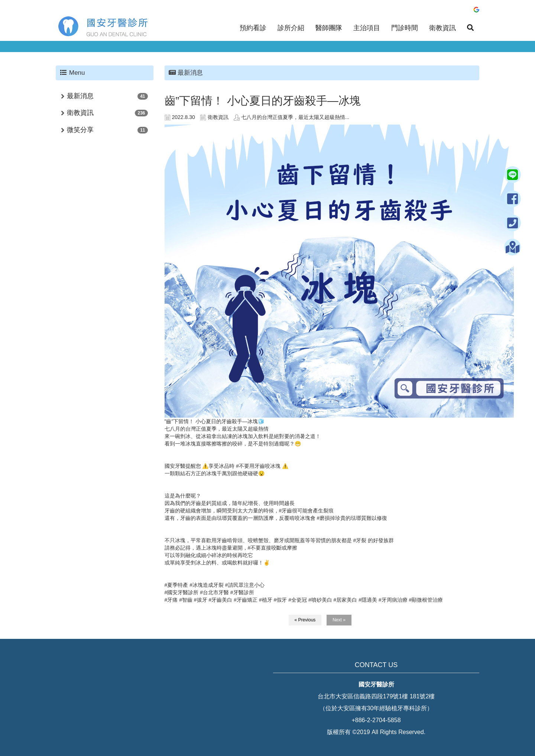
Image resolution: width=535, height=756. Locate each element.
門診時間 (405, 28)
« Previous (305, 620)
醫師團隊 (329, 28)
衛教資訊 (442, 28)
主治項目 (367, 28)
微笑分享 (80, 130)
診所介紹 (291, 28)
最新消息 (80, 96)
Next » (339, 620)
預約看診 (253, 28)
